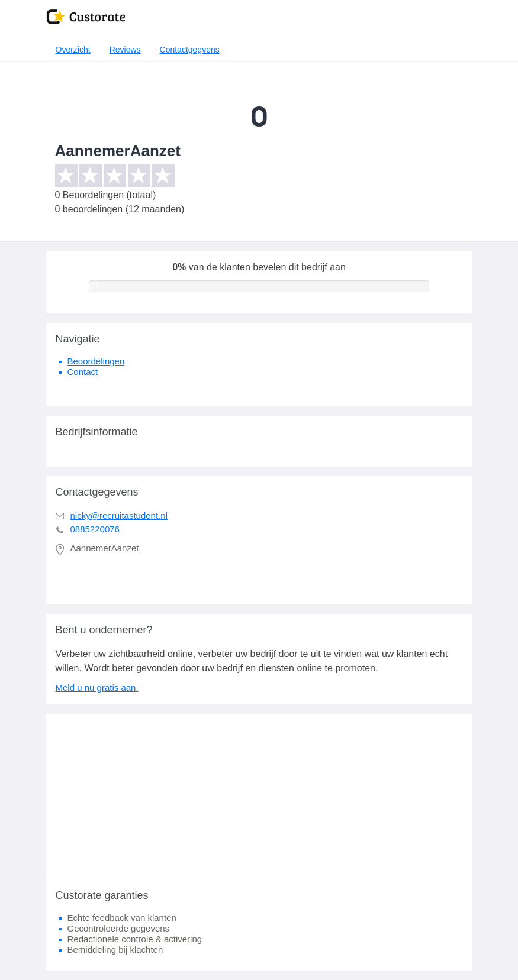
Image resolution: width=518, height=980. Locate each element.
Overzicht (73, 50)
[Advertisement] (259, 797)
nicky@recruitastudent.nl (119, 515)
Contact (83, 372)
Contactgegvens (190, 50)
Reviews (125, 50)
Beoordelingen (96, 361)
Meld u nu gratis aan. (97, 688)
